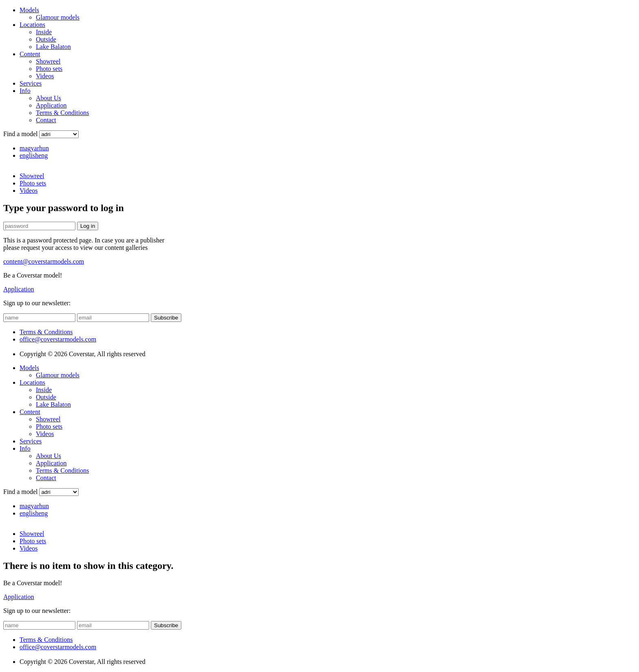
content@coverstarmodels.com (44, 261)
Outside (46, 39)
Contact (46, 120)
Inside (44, 32)
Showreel (48, 61)
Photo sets (49, 69)
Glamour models (58, 17)
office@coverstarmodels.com (58, 339)
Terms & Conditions (62, 113)
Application (51, 105)
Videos (45, 76)
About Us (48, 98)
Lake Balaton (53, 47)
